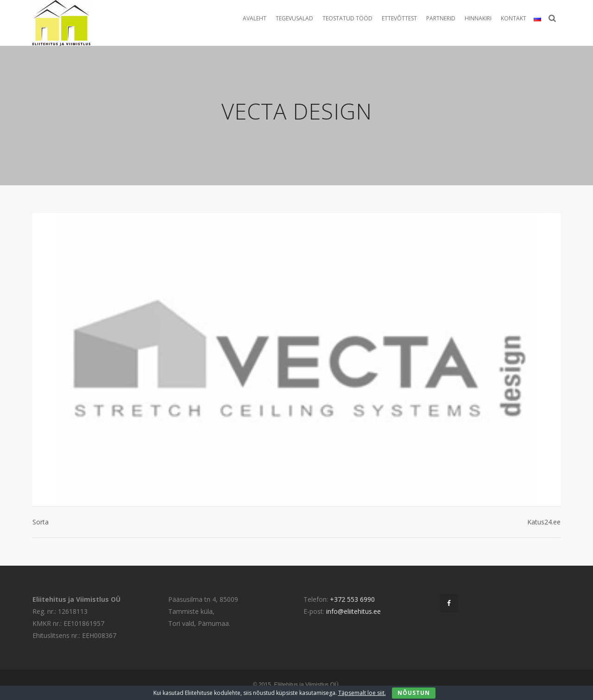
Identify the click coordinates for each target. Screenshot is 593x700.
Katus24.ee (544, 522)
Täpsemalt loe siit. (362, 693)
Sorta (41, 522)
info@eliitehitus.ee (353, 611)
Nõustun (414, 693)
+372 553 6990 (352, 599)
